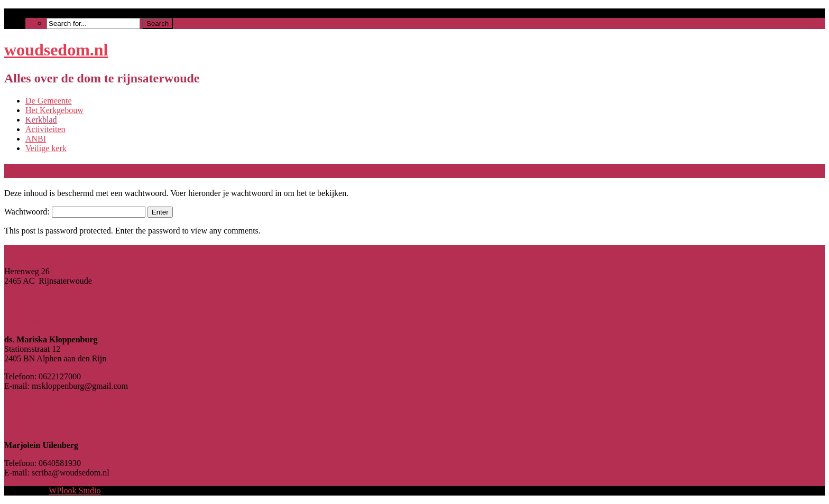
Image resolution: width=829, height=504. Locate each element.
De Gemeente (49, 101)
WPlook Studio (75, 491)
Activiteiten (45, 129)
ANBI (36, 139)
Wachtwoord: (75, 212)
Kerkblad (41, 120)
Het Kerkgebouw (54, 110)
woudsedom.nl (56, 50)
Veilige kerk (46, 148)
